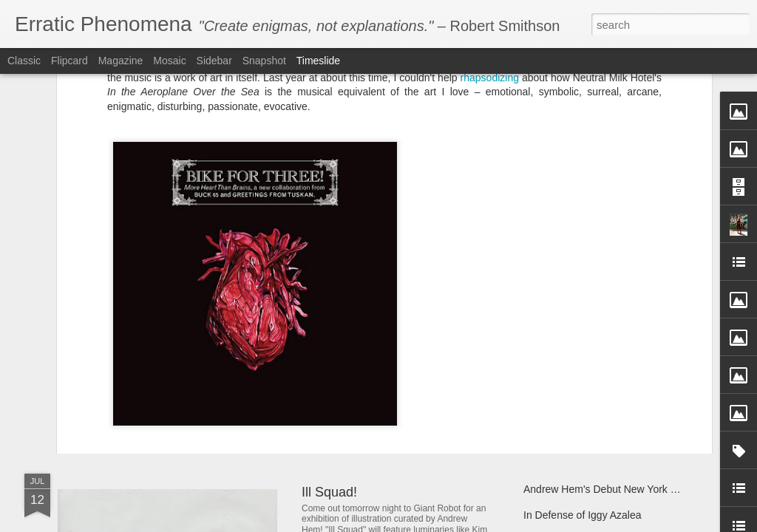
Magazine (121, 61)
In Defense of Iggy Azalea (583, 515)
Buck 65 (642, 298)
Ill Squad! (329, 492)
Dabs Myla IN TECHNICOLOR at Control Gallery (249, 343)
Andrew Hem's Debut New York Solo (607, 489)
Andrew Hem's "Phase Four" (386, 379)
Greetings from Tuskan (509, 313)
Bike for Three (218, 298)
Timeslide (318, 61)
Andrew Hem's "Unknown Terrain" (601, 393)
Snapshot (264, 61)
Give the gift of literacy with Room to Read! (621, 341)
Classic (24, 61)
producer (188, 313)
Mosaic (169, 61)
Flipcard (69, 61)
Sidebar (214, 61)
